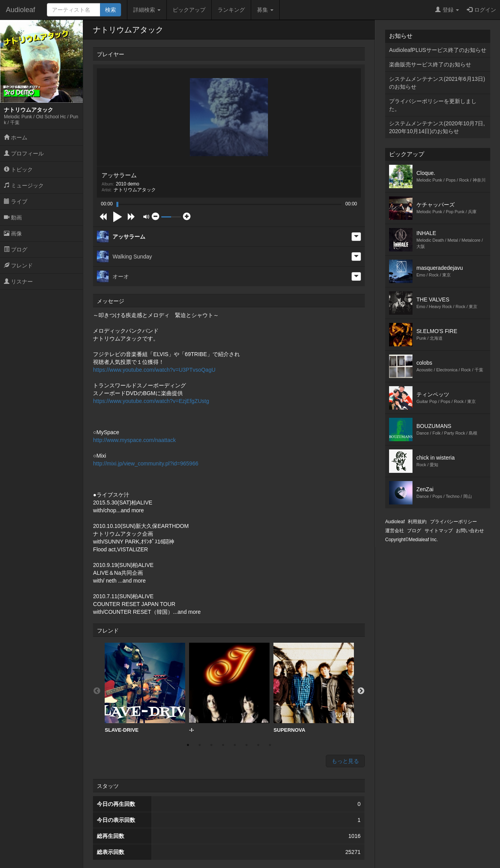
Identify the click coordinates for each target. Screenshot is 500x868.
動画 (13, 217)
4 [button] (223, 745)
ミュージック (24, 185)
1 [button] (188, 745)
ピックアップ (189, 10)
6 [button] (246, 745)
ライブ (16, 201)
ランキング (231, 10)
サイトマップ (439, 531)
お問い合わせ (470, 531)
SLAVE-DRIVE (145, 688)
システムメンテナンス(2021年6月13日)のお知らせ (437, 83)
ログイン (481, 10)
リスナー (18, 282)
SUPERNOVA (314, 688)
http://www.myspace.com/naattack (134, 440)
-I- (229, 688)
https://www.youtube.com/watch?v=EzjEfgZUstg (151, 401)
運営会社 (395, 531)
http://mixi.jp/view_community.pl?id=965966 (146, 463)
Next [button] (361, 691)
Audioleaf (21, 10)
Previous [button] (97, 691)
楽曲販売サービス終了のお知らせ (430, 64)
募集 (265, 10)
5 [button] (235, 745)
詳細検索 (147, 10)
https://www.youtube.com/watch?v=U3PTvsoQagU (154, 370)
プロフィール (24, 153)
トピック (18, 169)
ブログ (16, 250)
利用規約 (417, 522)
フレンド (18, 266)
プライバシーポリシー (454, 522)
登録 (447, 10)
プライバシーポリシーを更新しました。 (433, 105)
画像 (13, 233)
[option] (145, 688)
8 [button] (270, 745)
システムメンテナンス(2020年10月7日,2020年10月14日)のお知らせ (437, 127)
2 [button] (200, 745)
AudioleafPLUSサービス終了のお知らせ (438, 50)
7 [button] (258, 745)
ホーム (16, 137)
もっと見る (345, 761)
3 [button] (211, 745)
